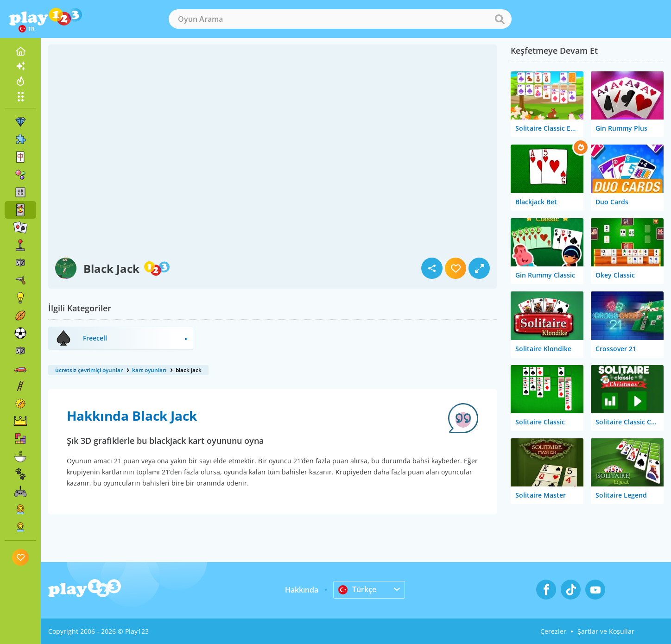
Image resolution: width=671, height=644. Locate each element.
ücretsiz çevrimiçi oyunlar (89, 370)
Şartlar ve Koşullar (606, 631)
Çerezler (553, 631)
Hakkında (302, 590)
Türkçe (357, 589)
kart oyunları (149, 370)
